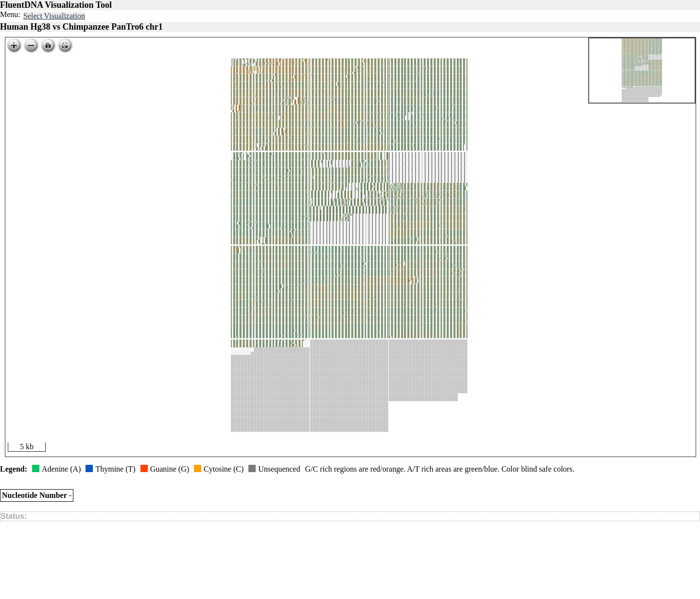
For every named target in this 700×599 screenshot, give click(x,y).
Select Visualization (54, 16)
